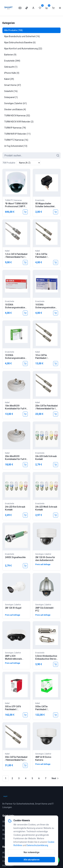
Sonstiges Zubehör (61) (16, 103)
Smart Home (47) (13, 85)
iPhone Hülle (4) (12, 73)
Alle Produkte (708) (13, 30)
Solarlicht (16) (11, 91)
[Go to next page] (55, 778)
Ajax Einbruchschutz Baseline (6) (20, 42)
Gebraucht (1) (11, 67)
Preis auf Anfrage (43, 564)
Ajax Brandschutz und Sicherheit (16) (22, 36)
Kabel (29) (9, 79)
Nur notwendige (31, 852)
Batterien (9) (10, 55)
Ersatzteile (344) (12, 61)
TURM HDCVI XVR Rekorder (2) (19, 122)
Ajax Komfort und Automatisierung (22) (23, 49)
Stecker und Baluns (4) (15, 109)
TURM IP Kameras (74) (15, 128)
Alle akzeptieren (32, 860)
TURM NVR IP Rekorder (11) (17, 134)
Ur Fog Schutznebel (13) (16, 146)
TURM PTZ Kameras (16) (16, 140)
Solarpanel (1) (11, 97)
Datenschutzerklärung (37, 845)
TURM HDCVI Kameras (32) (17, 116)
